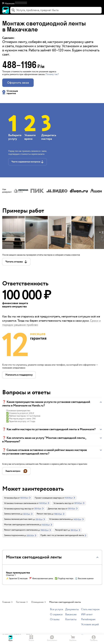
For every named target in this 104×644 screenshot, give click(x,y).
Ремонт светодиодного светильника (21, 530)
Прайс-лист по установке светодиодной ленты (62, 535)
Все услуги (56, 609)
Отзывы (55, 620)
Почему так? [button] (52, 74)
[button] (52, 4)
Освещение (37, 602)
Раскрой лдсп (61, 530)
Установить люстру (62, 503)
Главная (6, 602)
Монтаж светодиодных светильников (21, 525)
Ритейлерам (88, 620)
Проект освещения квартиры (48, 498)
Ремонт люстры (44, 514)
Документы (72, 609)
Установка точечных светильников (20, 503)
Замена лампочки (12, 514)
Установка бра (11, 498)
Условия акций (90, 625)
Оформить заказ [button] (18, 83)
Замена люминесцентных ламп (18, 519)
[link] (17, 498)
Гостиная (21, 602)
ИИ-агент (87, 615)
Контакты (71, 620)
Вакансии (71, 615)
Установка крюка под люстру (18, 509)
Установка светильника (60, 519)
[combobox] (56, 10)
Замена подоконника (14, 535)
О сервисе (56, 615)
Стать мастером (90, 609)
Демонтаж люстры (56, 509)
